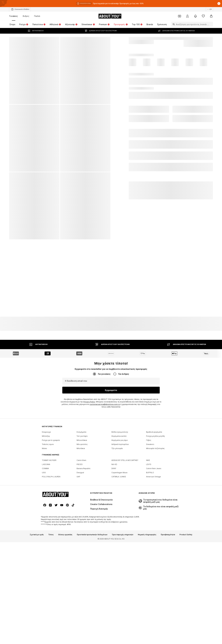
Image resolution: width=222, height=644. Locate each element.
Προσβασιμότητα (168, 535)
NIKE (148, 460)
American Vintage (153, 477)
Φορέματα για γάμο (120, 440)
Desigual (80, 473)
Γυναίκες (14, 16)
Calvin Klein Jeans (154, 468)
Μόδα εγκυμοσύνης (120, 432)
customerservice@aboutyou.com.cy (105, 404)
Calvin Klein (81, 460)
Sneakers (150, 444)
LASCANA (46, 464)
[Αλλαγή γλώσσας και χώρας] (209, 9)
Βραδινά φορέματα (154, 432)
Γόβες (149, 440)
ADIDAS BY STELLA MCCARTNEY (125, 460)
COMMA (45, 468)
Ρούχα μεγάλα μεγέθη (155, 436)
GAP (78, 477)
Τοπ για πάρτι (82, 436)
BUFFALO (150, 473)
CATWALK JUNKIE (119, 477)
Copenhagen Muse (119, 473)
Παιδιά (37, 16)
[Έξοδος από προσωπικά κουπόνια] (180, 16)
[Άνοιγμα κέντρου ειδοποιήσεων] (195, 16)
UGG (44, 473)
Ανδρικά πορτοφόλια (120, 444)
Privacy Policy (89, 402)
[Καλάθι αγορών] (211, 16)
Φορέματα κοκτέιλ (119, 436)
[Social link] (45, 505)
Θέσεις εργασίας (65, 535)
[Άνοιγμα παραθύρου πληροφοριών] (219, 4)
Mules (44, 448)
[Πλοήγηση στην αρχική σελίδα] (110, 16)
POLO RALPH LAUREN (51, 477)
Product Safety (186, 535)
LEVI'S (149, 464)
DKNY (114, 468)
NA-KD (114, 464)
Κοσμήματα (81, 432)
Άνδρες (26, 16)
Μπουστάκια (82, 440)
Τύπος (51, 535)
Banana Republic (84, 468)
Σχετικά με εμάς (37, 535)
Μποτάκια (81, 448)
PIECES (80, 464)
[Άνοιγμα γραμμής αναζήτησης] (173, 24)
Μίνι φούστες (82, 444)
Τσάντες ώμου (48, 444)
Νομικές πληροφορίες (147, 535)
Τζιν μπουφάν (117, 448)
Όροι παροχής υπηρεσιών (123, 535)
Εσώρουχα (46, 432)
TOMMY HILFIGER (49, 460)
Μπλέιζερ (46, 436)
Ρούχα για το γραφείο (51, 440)
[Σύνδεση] (187, 16)
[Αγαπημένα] (203, 16)
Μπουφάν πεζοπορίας (155, 448)
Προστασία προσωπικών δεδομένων (92, 535)
